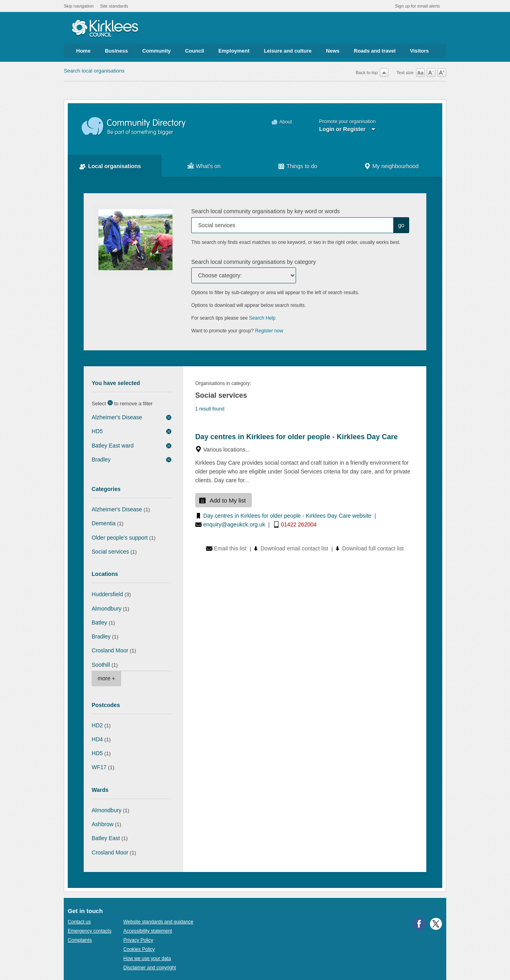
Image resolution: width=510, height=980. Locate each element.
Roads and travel (375, 51)
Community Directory (134, 127)
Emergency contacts (89, 931)
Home (83, 51)
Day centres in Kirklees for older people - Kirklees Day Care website (287, 516)
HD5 (97, 431)
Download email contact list (294, 548)
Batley (99, 623)
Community (157, 51)
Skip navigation (79, 6)
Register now (269, 331)
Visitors (419, 51)
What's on (208, 166)
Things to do (302, 166)
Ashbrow (103, 824)
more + (106, 678)
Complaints (80, 940)
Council (194, 51)
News (333, 51)
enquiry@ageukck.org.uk (234, 524)
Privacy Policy (138, 940)
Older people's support (120, 538)
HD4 (97, 739)
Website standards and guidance (158, 922)
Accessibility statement (147, 931)
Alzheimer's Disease (117, 417)
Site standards (114, 6)
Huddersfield (107, 594)
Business (116, 51)
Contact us (79, 922)
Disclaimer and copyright (149, 968)
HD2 (97, 725)
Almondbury (107, 609)
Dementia (104, 523)
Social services (110, 552)
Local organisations (115, 166)
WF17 (99, 767)
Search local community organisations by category (254, 262)
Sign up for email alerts (417, 6)
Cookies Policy (139, 949)
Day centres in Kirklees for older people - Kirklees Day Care (296, 437)
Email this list (230, 548)
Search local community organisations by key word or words (266, 211)
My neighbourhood (395, 166)
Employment (234, 51)
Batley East (106, 838)
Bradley (101, 460)
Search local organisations (94, 71)
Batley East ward (113, 446)
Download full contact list (373, 548)
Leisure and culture (288, 51)
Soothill (101, 665)
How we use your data (147, 958)
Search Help (262, 318)
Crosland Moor (110, 650)
